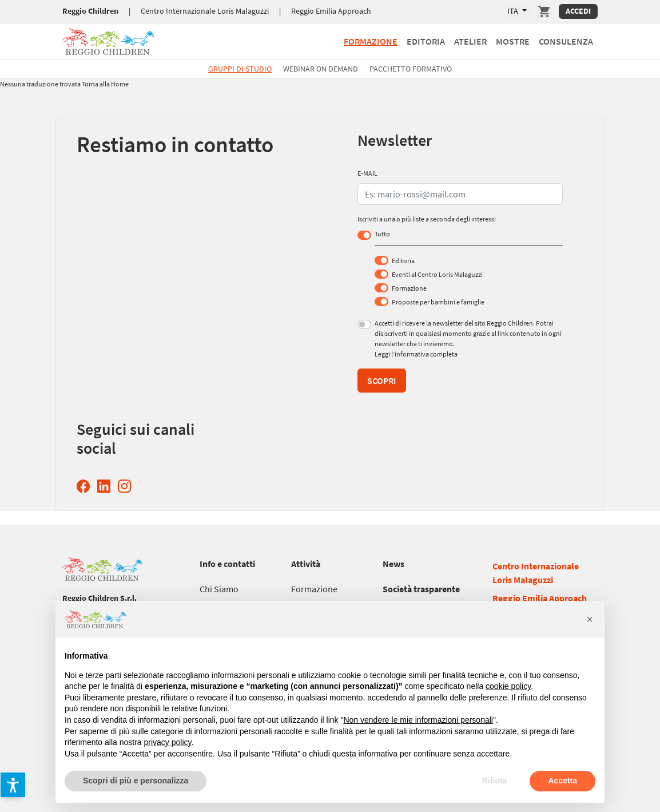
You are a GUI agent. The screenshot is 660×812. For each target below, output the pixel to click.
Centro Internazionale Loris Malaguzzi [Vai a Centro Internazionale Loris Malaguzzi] (205, 11)
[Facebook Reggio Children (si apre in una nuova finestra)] (86, 486)
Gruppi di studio (240, 69)
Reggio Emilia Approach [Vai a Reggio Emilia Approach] (331, 11)
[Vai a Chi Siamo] (219, 589)
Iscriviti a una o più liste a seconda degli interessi (427, 219)
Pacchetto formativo (411, 69)
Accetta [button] (562, 781)
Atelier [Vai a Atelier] (470, 41)
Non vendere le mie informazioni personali (418, 720)
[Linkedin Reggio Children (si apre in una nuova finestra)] (106, 486)
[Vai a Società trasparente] (421, 589)
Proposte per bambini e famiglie (438, 302)
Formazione (409, 288)
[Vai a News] (393, 564)
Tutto (382, 234)
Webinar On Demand (321, 69)
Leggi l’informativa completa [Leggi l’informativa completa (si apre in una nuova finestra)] (416, 354)
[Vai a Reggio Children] (108, 40)
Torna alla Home (105, 84)
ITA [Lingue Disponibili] (514, 11)
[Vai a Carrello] (544, 11)
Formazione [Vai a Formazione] (371, 41)
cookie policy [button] (508, 686)
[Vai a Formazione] (314, 589)
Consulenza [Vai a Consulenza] (566, 41)
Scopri (382, 381)
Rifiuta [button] (495, 781)
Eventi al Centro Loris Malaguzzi (437, 274)
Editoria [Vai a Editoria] (426, 41)
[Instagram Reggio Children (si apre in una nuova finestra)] (127, 486)
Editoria (403, 261)
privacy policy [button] (168, 742)
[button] (13, 785)
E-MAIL (367, 173)
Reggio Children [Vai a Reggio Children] (90, 11)
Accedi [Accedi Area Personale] (578, 11)
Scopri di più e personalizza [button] (136, 781)
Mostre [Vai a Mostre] (513, 41)
